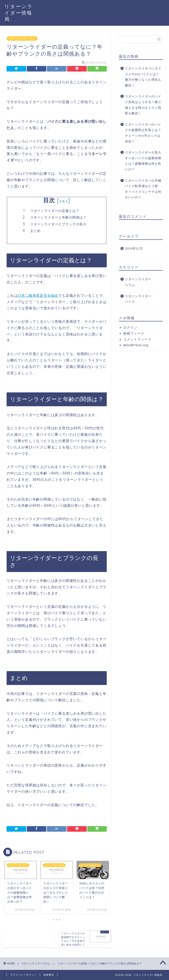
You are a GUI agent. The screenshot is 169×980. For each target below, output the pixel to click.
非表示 (64, 201)
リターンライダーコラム (22, 38)
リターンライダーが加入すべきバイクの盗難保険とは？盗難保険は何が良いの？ (143, 161)
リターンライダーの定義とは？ (55, 211)
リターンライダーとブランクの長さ (58, 224)
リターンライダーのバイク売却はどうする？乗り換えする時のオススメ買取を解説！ (143, 105)
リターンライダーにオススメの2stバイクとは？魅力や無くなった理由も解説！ (143, 77)
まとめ (35, 231)
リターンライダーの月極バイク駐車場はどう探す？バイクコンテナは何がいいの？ (143, 189)
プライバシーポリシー (23, 975)
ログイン (130, 327)
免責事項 (49, 975)
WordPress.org (136, 345)
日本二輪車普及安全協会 (38, 296)
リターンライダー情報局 (19, 13)
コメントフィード (137, 339)
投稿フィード (134, 333)
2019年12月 (134, 249)
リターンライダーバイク (138, 299)
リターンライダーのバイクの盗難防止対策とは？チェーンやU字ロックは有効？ (143, 133)
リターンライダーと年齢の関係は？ (58, 217)
